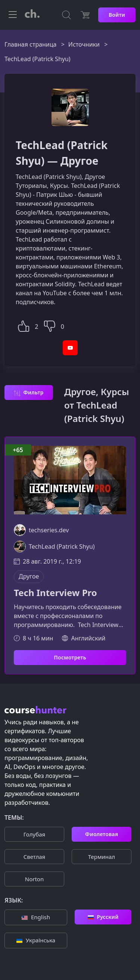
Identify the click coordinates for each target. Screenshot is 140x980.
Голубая (34, 834)
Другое (29, 576)
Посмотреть (70, 657)
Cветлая (34, 857)
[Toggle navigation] (13, 15)
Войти (117, 15)
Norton (34, 879)
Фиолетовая (102, 834)
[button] (24, 325)
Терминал (102, 857)
